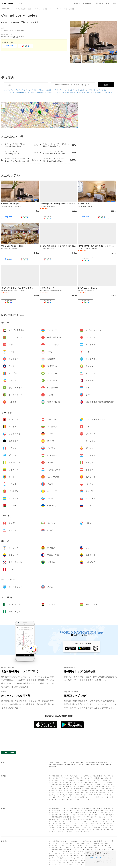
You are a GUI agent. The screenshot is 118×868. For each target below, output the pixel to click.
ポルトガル (61, 793)
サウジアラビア (57, 782)
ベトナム (102, 782)
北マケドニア (94, 791)
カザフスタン (105, 778)
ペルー (103, 797)
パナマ (77, 795)
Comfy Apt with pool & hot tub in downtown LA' (63, 246)
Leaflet (51, 127)
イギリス (55, 789)
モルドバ (76, 791)
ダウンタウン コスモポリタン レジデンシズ (97, 246)
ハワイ (90, 795)
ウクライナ (52, 795)
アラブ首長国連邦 (54, 776)
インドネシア (56, 778)
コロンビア (52, 797)
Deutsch (74, 764)
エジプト (70, 799)
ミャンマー (64, 780)
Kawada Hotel (85, 204)
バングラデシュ (86, 776)
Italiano (87, 764)
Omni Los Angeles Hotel (13, 246)
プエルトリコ (61, 797)
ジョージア (107, 776)
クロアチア (86, 789)
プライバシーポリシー (94, 857)
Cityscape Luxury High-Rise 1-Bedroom (59, 204)
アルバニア (76, 784)
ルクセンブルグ (61, 791)
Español (81, 764)
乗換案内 (77, 3)
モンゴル (71, 780)
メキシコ (71, 795)
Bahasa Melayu (90, 762)
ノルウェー (110, 791)
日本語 (51, 762)
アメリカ (84, 795)
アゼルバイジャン (75, 776)
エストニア (90, 786)
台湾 (96, 782)
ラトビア (70, 791)
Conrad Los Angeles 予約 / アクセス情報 (20, 22)
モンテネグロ (85, 791)
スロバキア (102, 793)
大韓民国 (96, 778)
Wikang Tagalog (58, 764)
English (57, 762)
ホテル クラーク (47, 288)
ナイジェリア (88, 799)
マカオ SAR (79, 780)
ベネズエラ (96, 797)
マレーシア (88, 780)
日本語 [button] (114, 3)
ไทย (82, 762)
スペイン (97, 786)
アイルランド (95, 789)
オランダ (103, 791)
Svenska (108, 764)
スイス (59, 786)
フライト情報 (98, 3)
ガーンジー (62, 789)
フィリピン (96, 780)
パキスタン (104, 780)
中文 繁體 (64, 762)
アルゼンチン (98, 795)
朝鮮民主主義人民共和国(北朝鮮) (62, 784)
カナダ (65, 795)
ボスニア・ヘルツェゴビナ (99, 784)
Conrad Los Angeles (19, 15)
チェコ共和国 (67, 786)
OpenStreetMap (60, 127)
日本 (82, 778)
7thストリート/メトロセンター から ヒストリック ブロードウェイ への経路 (81, 90)
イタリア (109, 789)
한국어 (78, 762)
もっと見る (108, 92)
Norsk (102, 764)
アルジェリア (62, 799)
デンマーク (81, 786)
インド (72, 778)
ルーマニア (69, 793)
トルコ (91, 782)
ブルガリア (52, 786)
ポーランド (52, 793)
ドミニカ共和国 (80, 797)
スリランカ (55, 780)
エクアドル (70, 797)
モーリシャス (78, 799)
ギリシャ (70, 789)
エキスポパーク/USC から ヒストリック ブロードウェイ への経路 (78, 92)
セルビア (76, 793)
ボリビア (106, 795)
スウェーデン (85, 793)
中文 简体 (71, 762)
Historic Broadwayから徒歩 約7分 (13, 37)
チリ (111, 795)
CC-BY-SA (75, 127)
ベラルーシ (110, 793)
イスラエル (65, 778)
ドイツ (74, 786)
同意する (101, 862)
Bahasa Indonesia (102, 762)
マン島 (102, 789)
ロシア (59, 795)
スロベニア (94, 793)
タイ (74, 782)
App (107, 3)
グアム (54, 799)
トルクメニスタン (82, 782)
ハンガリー (77, 789)
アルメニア (65, 776)
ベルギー (111, 784)
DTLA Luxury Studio (88, 288)
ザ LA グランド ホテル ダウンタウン (17, 288)
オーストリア (85, 784)
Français (67, 764)
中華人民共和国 (97, 776)
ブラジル (89, 797)
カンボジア (89, 778)
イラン (77, 778)
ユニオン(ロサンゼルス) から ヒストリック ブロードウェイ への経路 (28, 92)
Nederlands (52, 767)
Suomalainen (95, 764)
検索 (106, 85)
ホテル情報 (87, 3)
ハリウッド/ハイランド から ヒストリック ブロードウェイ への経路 (28, 90)
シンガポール (67, 782)
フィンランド (106, 786)
